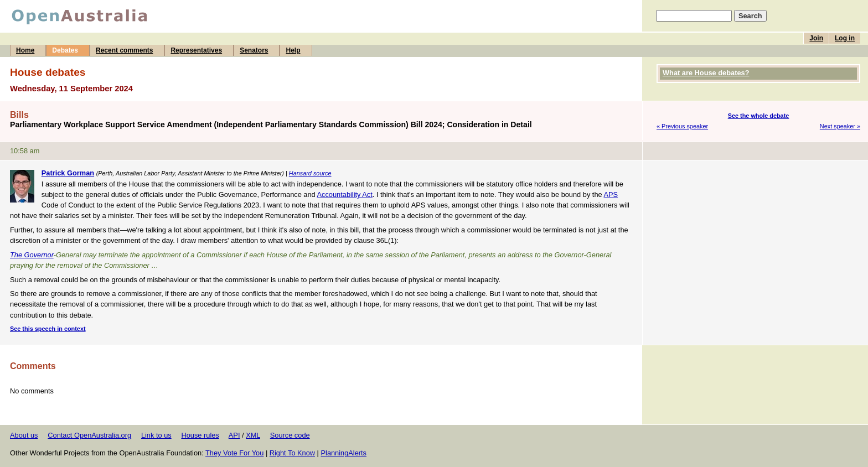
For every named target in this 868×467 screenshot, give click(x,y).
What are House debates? (706, 73)
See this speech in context (48, 329)
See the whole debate (759, 116)
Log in (845, 38)
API (234, 435)
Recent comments (124, 50)
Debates (65, 50)
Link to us (156, 435)
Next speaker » (840, 126)
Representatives (196, 50)
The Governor (32, 255)
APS (611, 194)
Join (816, 38)
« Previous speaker (682, 126)
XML (253, 435)
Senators (254, 50)
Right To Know (292, 453)
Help (293, 50)
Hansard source (310, 173)
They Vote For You (234, 453)
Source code (290, 435)
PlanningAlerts (344, 453)
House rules (200, 435)
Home (25, 50)
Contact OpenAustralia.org (89, 435)
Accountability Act (345, 194)
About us (24, 435)
